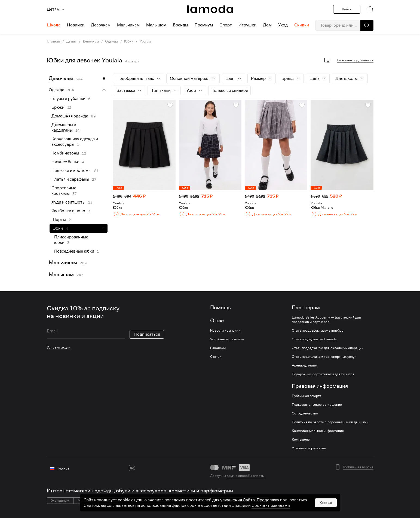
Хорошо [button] (326, 503)
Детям (56, 9)
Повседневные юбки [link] (74, 251)
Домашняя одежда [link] (70, 116)
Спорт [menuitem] (226, 25)
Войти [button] (347, 9)
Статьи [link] (216, 357)
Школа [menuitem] (54, 25)
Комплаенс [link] (301, 440)
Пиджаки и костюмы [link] (71, 171)
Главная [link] (53, 41)
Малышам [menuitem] (156, 25)
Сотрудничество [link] (305, 413)
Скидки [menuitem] (302, 25)
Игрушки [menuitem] (247, 25)
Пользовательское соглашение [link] (317, 405)
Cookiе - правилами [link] (271, 505)
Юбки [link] (129, 41)
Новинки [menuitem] (76, 25)
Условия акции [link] (59, 347)
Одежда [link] (111, 41)
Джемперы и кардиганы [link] (64, 128)
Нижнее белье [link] (65, 162)
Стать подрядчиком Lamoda (314, 339)
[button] (367, 25)
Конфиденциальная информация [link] (318, 431)
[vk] (132, 468)
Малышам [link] (61, 275)
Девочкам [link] (91, 41)
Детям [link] (71, 41)
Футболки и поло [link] (68, 211)
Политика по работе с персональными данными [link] (330, 422)
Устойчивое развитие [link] (227, 339)
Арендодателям (305, 365)
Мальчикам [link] (63, 263)
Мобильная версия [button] (358, 467)
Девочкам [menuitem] (101, 25)
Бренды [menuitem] (180, 25)
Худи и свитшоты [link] (68, 202)
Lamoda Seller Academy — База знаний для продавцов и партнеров (326, 320)
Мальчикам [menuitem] (128, 25)
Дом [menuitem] (267, 25)
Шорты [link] (59, 220)
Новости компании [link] (225, 331)
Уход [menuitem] (283, 25)
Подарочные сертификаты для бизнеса (323, 374)
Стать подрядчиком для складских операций (328, 348)
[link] (210, 9)
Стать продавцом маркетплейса (318, 331)
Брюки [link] (58, 107)
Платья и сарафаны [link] (70, 179)
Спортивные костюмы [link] (64, 191)
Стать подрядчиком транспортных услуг (324, 357)
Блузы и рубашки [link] (68, 99)
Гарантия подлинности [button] (355, 60)
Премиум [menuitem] (204, 25)
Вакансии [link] (218, 348)
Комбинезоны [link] (65, 153)
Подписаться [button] (147, 334)
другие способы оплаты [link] (246, 476)
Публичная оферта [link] (307, 396)
